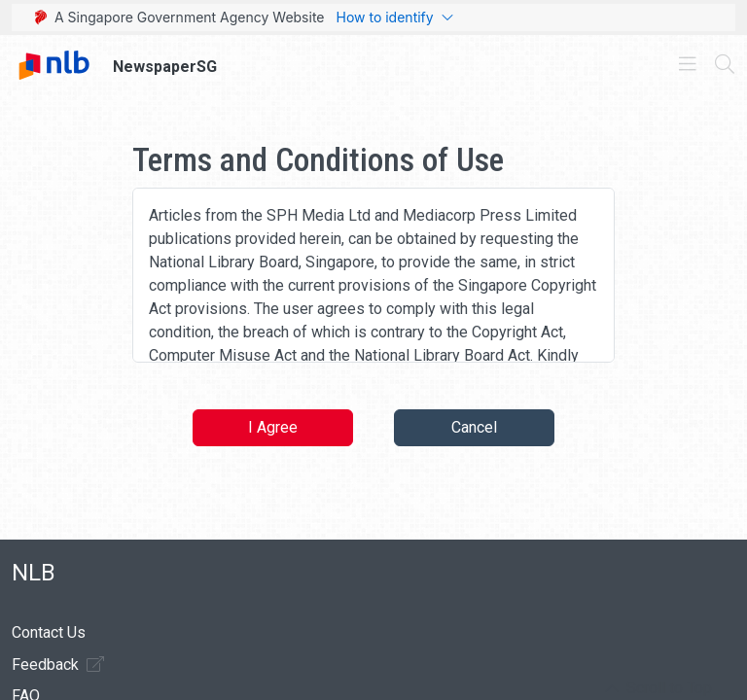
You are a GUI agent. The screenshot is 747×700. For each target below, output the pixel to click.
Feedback (58, 664)
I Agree (273, 427)
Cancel (474, 427)
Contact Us (49, 632)
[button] (658, 688)
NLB (34, 573)
